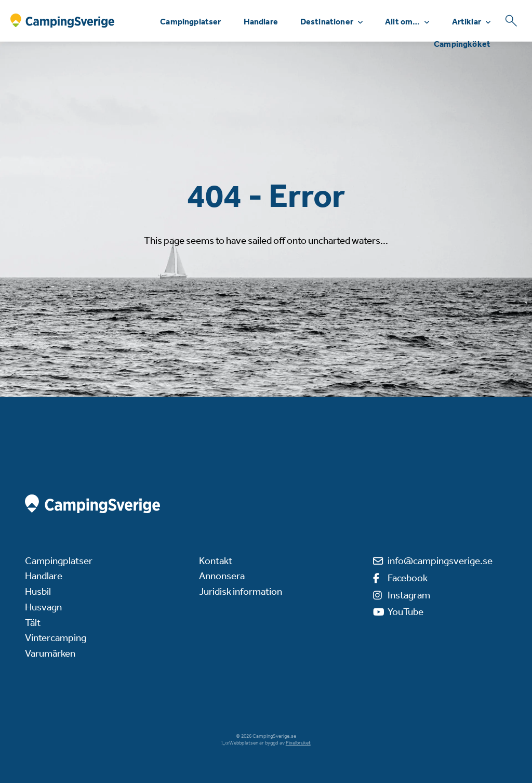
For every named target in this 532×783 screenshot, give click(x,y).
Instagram (409, 595)
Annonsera (222, 576)
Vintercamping (56, 638)
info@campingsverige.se (440, 561)
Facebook (408, 578)
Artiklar (467, 22)
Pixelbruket (298, 743)
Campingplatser (190, 22)
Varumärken (50, 653)
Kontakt (216, 561)
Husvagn (43, 607)
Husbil (38, 591)
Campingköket (462, 44)
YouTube (405, 612)
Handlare (261, 22)
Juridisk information (241, 591)
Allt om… (402, 22)
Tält (33, 623)
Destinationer (327, 22)
